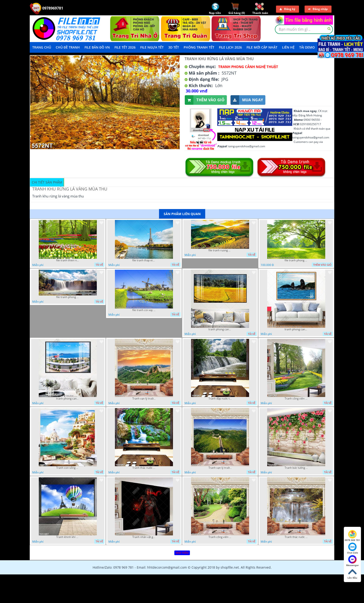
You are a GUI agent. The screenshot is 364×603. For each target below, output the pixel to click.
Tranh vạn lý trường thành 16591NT (220, 468)
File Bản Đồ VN (97, 47)
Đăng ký (288, 9)
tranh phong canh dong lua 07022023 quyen (220, 329)
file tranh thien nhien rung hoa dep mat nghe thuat (68, 260)
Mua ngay (247, 100)
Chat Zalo (353, 548)
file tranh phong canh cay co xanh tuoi (296, 260)
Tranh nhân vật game (144, 537)
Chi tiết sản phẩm (47, 182)
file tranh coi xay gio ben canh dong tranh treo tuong (144, 310)
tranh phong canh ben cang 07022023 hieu (68, 399)
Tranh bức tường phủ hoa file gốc (296, 468)
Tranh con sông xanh (68, 468)
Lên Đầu (352, 574)
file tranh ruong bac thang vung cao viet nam (220, 250)
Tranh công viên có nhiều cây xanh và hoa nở (296, 399)
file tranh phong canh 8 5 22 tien (68, 297)
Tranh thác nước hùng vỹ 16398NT (296, 537)
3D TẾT (174, 47)
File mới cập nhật (262, 47)
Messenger (353, 561)
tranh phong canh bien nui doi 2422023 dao (296, 329)
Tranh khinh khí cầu (68, 537)
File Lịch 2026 (230, 47)
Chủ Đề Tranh (68, 47)
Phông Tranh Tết (199, 47)
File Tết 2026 (125, 47)
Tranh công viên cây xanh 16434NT (220, 537)
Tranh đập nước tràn (220, 399)
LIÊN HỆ (288, 47)
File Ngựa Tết (152, 47)
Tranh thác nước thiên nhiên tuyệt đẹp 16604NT (144, 468)
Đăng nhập (318, 9)
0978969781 (46, 8)
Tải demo (307, 47)
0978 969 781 (352, 536)
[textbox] (304, 29)
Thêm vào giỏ (205, 100)
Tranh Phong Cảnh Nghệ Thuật (248, 67)
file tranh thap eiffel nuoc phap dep (144, 260)
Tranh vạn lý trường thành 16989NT (144, 399)
